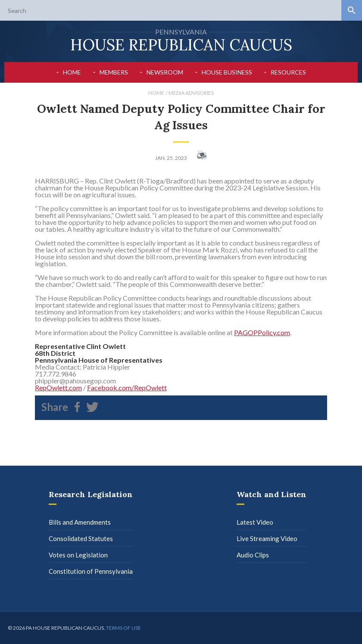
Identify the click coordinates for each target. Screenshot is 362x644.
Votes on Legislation (78, 555)
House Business (227, 72)
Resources (288, 72)
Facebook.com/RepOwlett (127, 387)
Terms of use (123, 628)
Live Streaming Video (267, 538)
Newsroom (165, 72)
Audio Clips (253, 555)
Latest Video (255, 522)
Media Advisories (191, 93)
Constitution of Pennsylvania (91, 571)
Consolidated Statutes (81, 538)
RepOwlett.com (58, 387)
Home (72, 72)
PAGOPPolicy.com (262, 332)
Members (114, 72)
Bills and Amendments (80, 522)
